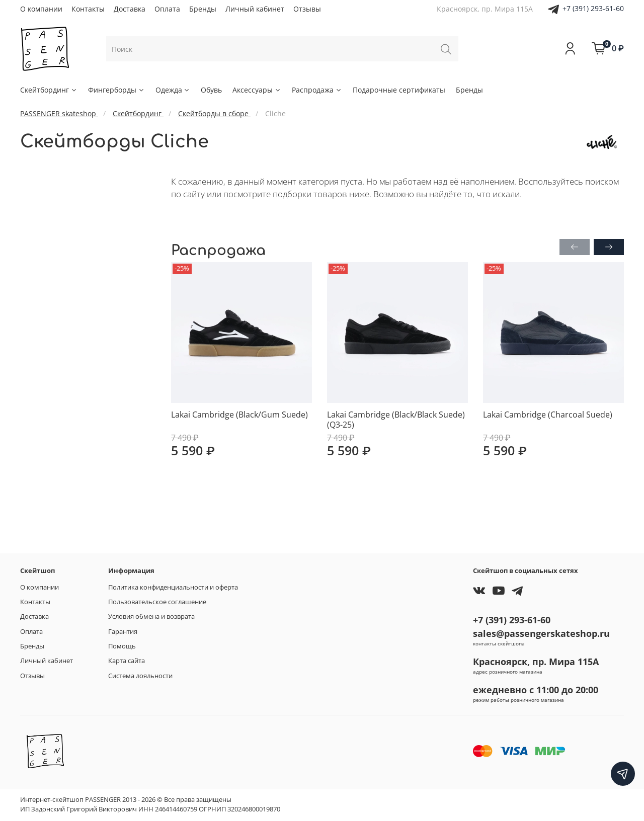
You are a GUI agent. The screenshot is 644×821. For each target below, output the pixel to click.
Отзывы (307, 9)
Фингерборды (116, 90)
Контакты (88, 9)
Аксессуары (257, 90)
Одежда (173, 90)
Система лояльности (140, 676)
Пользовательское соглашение (157, 602)
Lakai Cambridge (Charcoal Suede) (548, 415)
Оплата (167, 9)
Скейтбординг (49, 90)
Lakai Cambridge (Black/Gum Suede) (239, 415)
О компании (41, 9)
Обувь (211, 90)
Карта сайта (127, 661)
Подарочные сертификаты (399, 90)
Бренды (203, 9)
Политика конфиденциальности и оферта (173, 587)
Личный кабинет (255, 9)
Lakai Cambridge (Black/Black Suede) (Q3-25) (396, 420)
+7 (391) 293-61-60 (593, 8)
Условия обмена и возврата (151, 617)
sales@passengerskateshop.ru (541, 633)
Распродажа (317, 90)
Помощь (122, 646)
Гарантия (123, 632)
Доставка (130, 9)
